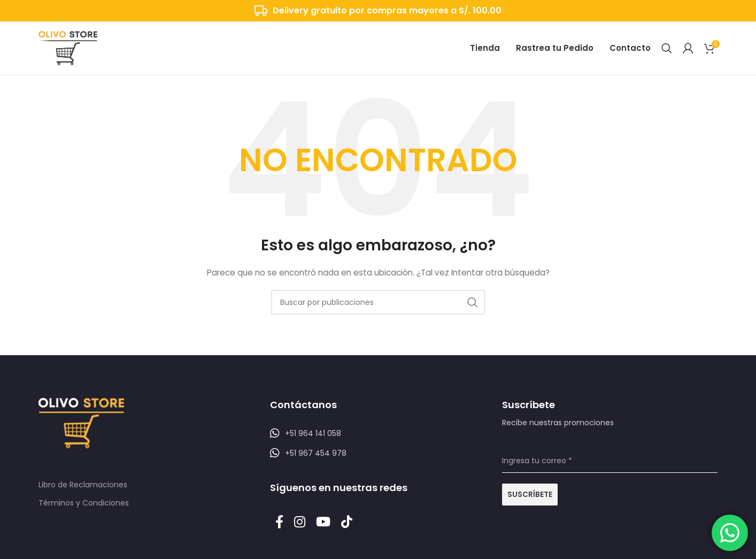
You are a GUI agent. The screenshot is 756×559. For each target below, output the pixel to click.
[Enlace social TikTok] (347, 523)
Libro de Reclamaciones (83, 485)
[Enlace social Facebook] (279, 523)
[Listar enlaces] (378, 433)
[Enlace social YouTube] (323, 523)
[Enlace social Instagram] (300, 523)
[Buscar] (667, 48)
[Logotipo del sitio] (68, 48)
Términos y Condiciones (84, 503)
